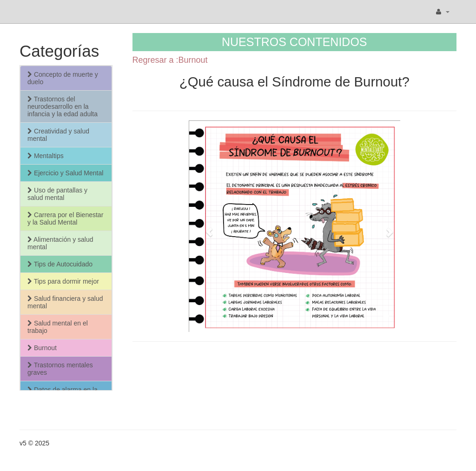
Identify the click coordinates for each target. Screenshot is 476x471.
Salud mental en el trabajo (58, 327)
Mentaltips (46, 156)
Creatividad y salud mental (58, 135)
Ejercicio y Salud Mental (65, 173)
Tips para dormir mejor (63, 281)
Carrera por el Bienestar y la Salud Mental (65, 219)
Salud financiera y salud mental (65, 302)
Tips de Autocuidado (60, 264)
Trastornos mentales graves (60, 369)
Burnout (42, 348)
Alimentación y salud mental (60, 243)
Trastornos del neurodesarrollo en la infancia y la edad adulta (63, 106)
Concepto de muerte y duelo (63, 78)
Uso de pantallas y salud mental (57, 194)
